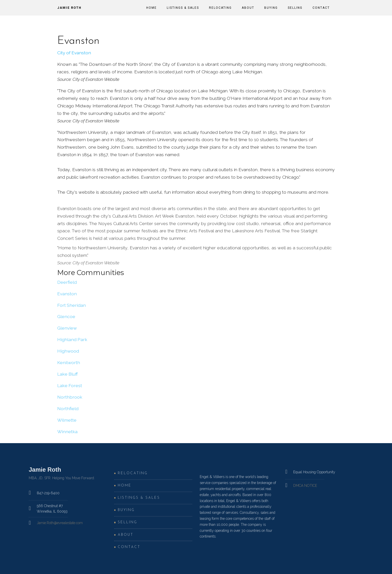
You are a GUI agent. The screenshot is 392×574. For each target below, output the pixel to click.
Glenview (67, 330)
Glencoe (66, 319)
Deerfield (67, 284)
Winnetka (67, 434)
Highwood (68, 353)
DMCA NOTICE (305, 488)
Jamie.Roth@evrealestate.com (60, 526)
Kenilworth (69, 365)
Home (151, 8)
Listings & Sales (183, 8)
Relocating (220, 8)
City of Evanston (74, 53)
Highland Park (72, 342)
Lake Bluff (67, 376)
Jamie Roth (69, 8)
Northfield (68, 410)
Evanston (67, 296)
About (248, 8)
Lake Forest (70, 388)
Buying (271, 8)
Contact (321, 8)
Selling (295, 8)
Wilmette (67, 422)
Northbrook (70, 399)
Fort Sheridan (71, 307)
